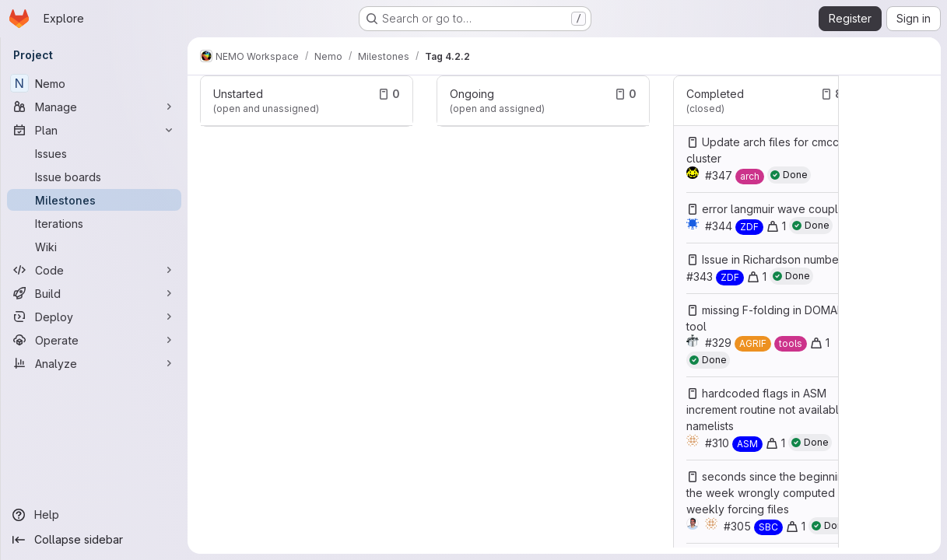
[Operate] (94, 340)
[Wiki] (94, 247)
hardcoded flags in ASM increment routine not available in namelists (772, 409)
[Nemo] (94, 83)
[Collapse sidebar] (94, 540)
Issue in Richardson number (772, 259)
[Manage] (94, 107)
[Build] (94, 293)
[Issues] (94, 153)
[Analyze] (94, 363)
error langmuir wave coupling (778, 209)
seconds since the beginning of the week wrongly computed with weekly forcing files (775, 493)
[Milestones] (94, 200)
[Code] (94, 270)
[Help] (94, 515)
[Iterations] (94, 223)
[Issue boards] (94, 177)
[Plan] (94, 130)
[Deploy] (94, 317)
